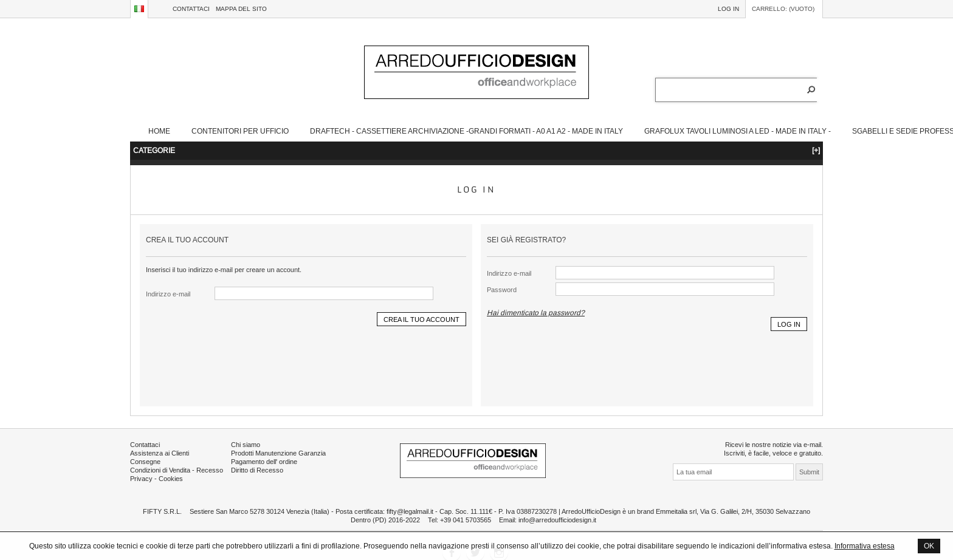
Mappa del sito (241, 9)
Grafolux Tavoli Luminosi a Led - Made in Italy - (738, 131)
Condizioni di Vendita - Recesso (177, 470)
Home (159, 131)
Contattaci (191, 9)
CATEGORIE (476, 150)
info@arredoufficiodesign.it (557, 520)
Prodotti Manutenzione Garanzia (278, 453)
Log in (728, 9)
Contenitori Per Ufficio (240, 131)
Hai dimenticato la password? (536, 312)
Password (502, 290)
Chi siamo (246, 445)
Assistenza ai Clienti (160, 453)
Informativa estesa (865, 546)
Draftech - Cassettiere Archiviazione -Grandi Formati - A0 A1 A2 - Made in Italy (466, 131)
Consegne (145, 462)
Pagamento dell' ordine (264, 462)
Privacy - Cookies (157, 479)
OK (929, 546)
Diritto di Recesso (257, 470)
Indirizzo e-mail (168, 294)
